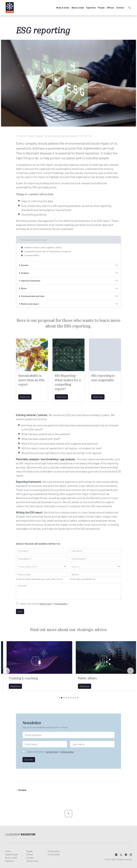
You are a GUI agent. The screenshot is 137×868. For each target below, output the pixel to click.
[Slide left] (7, 671)
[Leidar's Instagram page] (131, 855)
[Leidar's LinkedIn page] (116, 855)
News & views (63, 8)
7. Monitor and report (29, 304)
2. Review (24, 265)
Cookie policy (54, 854)
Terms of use (32, 861)
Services (39, 136)
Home (31, 136)
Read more (25, 397)
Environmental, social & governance (61, 136)
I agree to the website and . (44, 604)
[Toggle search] (129, 8)
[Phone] (42, 574)
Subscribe (29, 760)
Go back (22, 790)
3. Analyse (24, 273)
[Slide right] (131, 671)
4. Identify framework (30, 281)
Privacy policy (54, 851)
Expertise (91, 8)
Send (20, 611)
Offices (110, 8)
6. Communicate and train (32, 296)
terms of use (45, 604)
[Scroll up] (68, 814)
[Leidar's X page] (121, 855)
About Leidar (78, 8)
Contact (120, 8)
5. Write (23, 288)
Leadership (20, 834)
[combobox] (42, 566)
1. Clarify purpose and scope (33, 240)
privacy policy (61, 604)
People (101, 8)
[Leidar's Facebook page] (126, 855)
